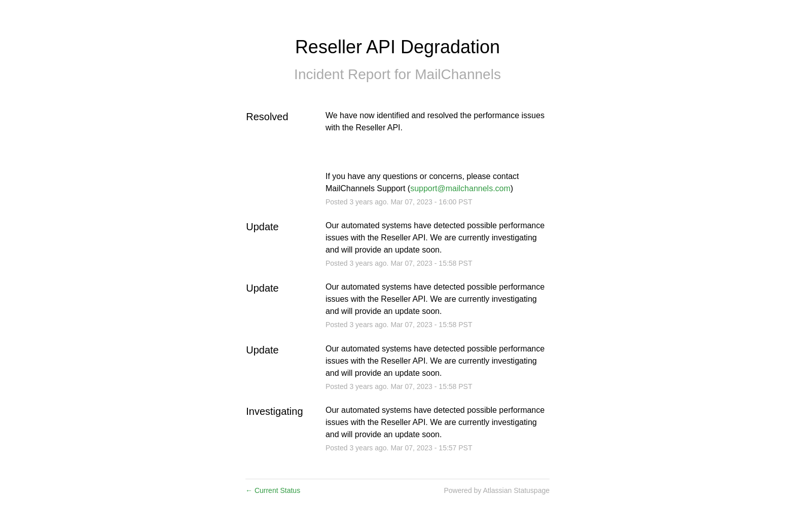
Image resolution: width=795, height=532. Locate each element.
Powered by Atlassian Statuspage (497, 490)
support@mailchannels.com (460, 188)
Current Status (273, 490)
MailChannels (458, 74)
